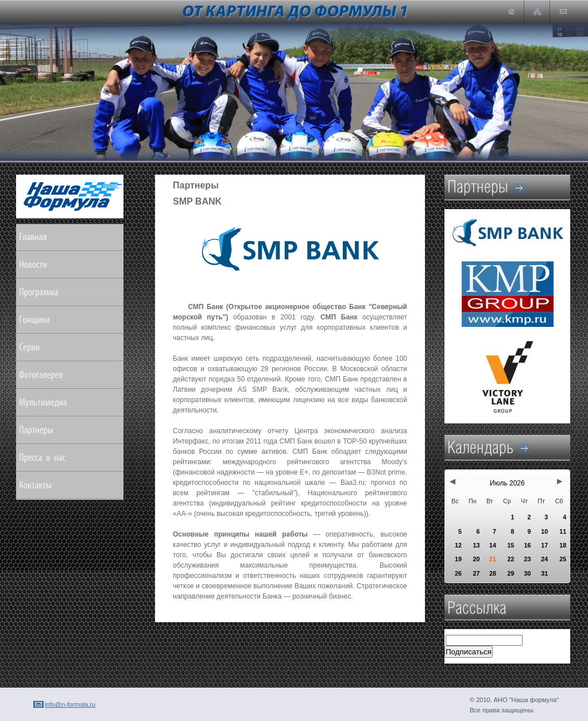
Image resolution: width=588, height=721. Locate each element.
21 (493, 559)
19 (458, 559)
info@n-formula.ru (70, 704)
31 (544, 573)
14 (493, 545)
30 (527, 573)
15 (510, 545)
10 (544, 531)
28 (493, 573)
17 (544, 545)
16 (527, 545)
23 (527, 559)
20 (476, 559)
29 (510, 573)
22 (510, 559)
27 (476, 573)
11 (563, 531)
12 (458, 545)
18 (563, 545)
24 (544, 559)
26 (458, 573)
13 (476, 545)
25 (563, 559)
